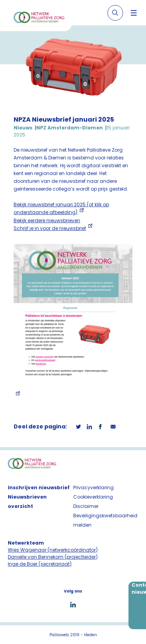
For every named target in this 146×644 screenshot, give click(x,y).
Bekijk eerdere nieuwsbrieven (47, 220)
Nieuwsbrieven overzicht (27, 502)
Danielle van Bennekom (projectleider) (53, 557)
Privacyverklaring (93, 487)
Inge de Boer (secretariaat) (40, 564)
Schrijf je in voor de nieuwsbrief (50, 228)
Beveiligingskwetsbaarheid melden (105, 520)
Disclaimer (86, 506)
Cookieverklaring (93, 497)
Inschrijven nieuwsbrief (39, 487)
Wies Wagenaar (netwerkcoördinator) (53, 550)
